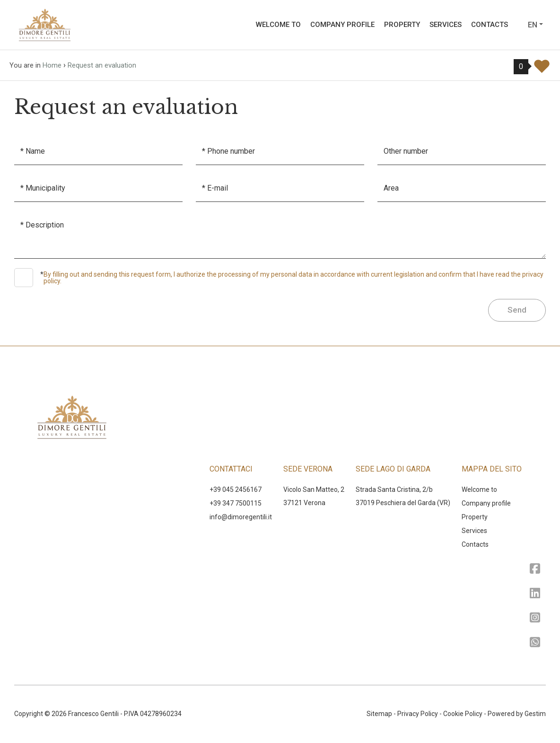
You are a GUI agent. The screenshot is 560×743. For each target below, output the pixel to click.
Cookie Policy (463, 714)
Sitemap (379, 714)
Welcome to (278, 25)
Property (402, 25)
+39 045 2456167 (236, 490)
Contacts (490, 25)
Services (446, 25)
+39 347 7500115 (236, 503)
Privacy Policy (418, 714)
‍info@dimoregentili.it (241, 517)
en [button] (533, 25)
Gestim (535, 714)
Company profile (342, 25)
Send (517, 310)
